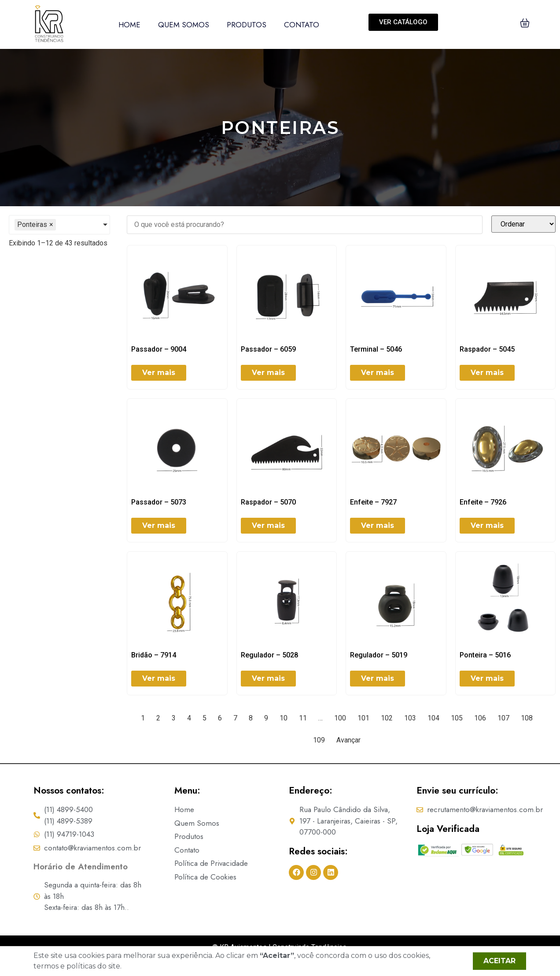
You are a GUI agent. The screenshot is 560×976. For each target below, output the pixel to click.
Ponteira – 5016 (485, 655)
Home (129, 25)
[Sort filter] (523, 224)
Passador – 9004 (159, 349)
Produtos (247, 25)
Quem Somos (184, 25)
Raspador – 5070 (268, 502)
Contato (302, 25)
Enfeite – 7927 (373, 502)
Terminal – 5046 (376, 349)
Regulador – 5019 (379, 655)
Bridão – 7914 (154, 655)
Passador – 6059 (268, 349)
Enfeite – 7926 (483, 502)
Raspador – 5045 (487, 349)
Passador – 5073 (159, 502)
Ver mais (159, 373)
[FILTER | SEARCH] (304, 225)
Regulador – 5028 (269, 655)
